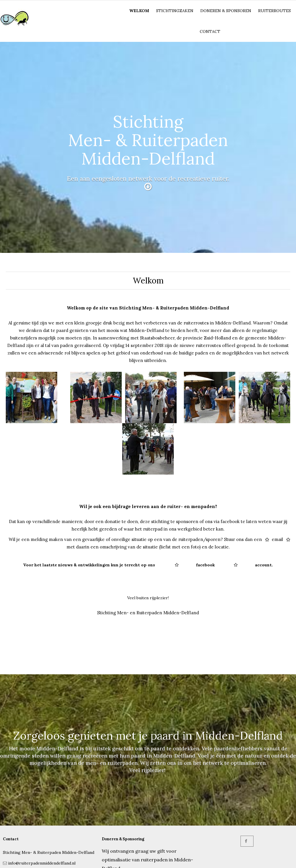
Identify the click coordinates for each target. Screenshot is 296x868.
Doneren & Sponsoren (226, 11)
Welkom (139, 11)
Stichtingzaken (175, 11)
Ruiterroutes (274, 11)
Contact (210, 31)
